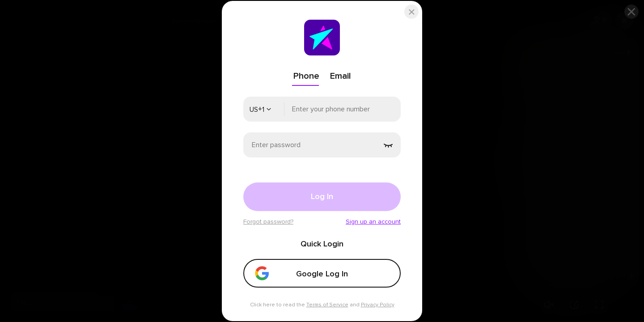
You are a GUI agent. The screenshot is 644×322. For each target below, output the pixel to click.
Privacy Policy (378, 305)
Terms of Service (327, 305)
